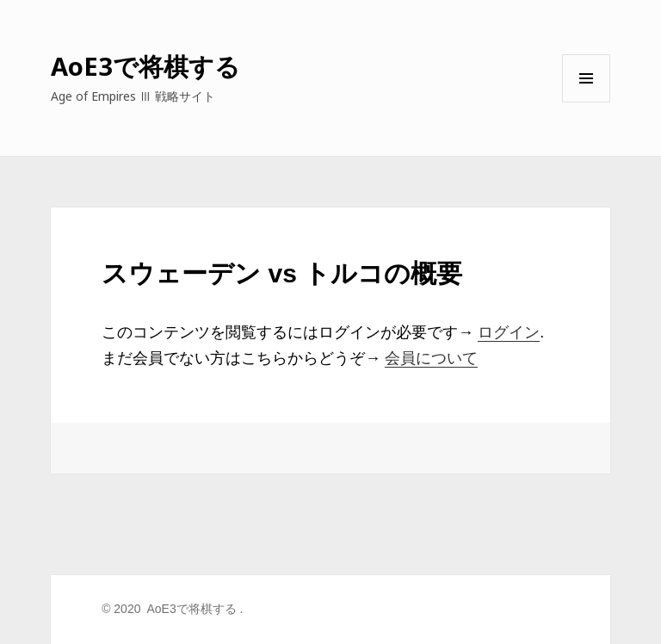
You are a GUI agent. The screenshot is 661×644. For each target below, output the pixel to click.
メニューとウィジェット (586, 102)
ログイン (509, 332)
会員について (431, 358)
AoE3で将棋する (145, 66)
